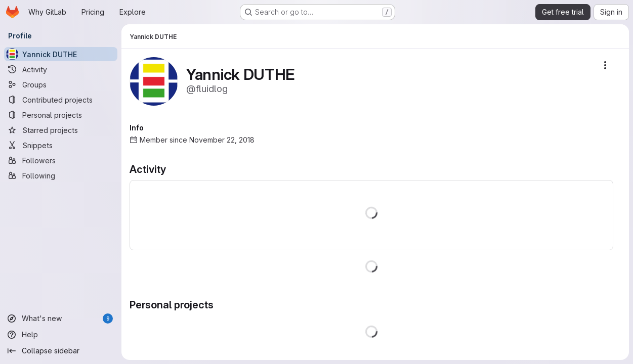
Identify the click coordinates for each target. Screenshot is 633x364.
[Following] (61, 175)
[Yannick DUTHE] (61, 54)
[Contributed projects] (61, 100)
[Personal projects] (61, 115)
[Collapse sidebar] (61, 351)
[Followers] (61, 160)
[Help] (61, 335)
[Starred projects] (61, 130)
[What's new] (61, 318)
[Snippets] (61, 145)
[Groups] (61, 84)
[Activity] (61, 69)
